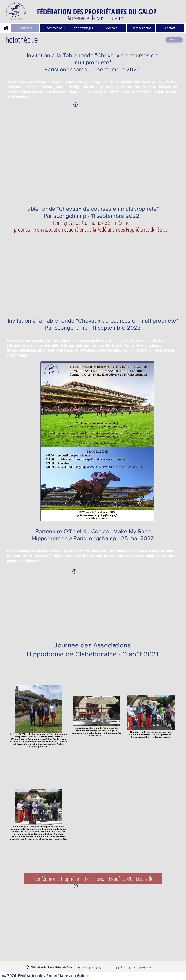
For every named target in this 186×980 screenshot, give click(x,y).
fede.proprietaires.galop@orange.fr (138, 967)
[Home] (6, 28)
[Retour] (174, 40)
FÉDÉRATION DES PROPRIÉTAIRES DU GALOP (97, 12)
